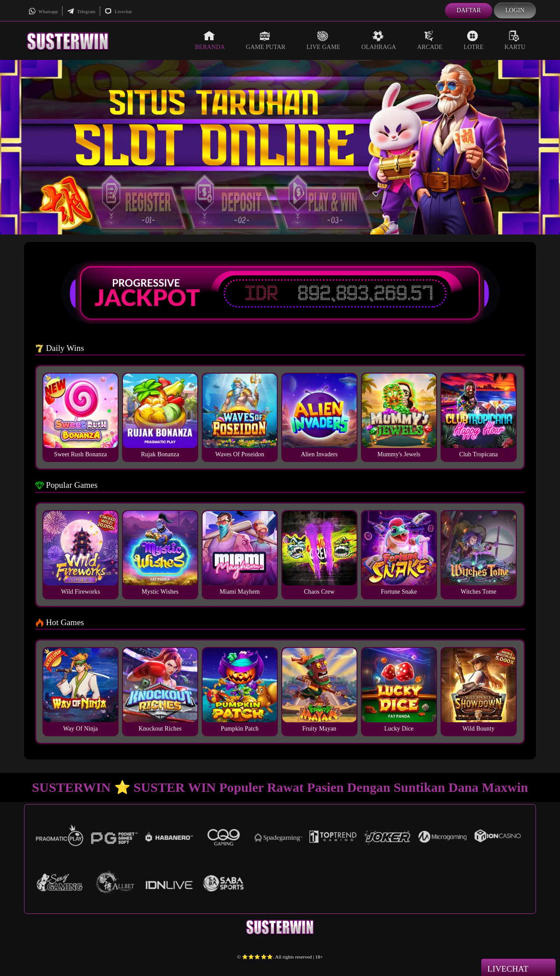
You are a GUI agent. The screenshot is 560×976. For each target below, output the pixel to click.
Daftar (469, 10)
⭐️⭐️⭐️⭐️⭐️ (257, 957)
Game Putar (266, 40)
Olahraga (379, 40)
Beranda (210, 40)
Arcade (430, 40)
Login (515, 10)
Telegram (81, 11)
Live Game (323, 40)
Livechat (118, 11)
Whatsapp (43, 11)
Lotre (474, 40)
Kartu (515, 40)
